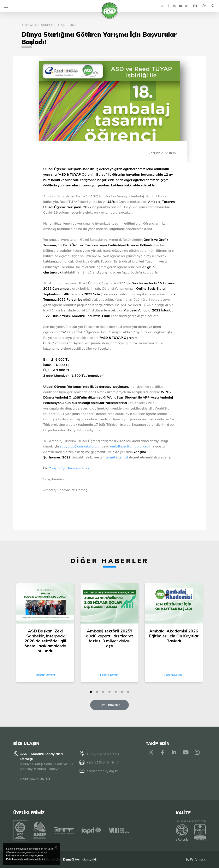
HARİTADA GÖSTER (35, 779)
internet (109, 457)
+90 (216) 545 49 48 (103, 754)
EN (195, 6)
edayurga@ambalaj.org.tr (80, 446)
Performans (198, 859)
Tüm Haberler (109, 705)
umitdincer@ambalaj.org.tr (131, 446)
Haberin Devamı (45, 675)
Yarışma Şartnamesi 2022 (69, 468)
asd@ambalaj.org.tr (102, 771)
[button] (91, 692)
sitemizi (122, 457)
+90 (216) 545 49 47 (103, 762)
